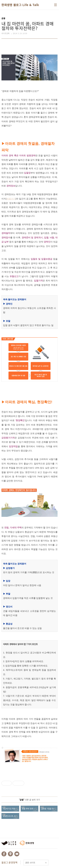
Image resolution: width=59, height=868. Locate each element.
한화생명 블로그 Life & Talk (20, 5)
